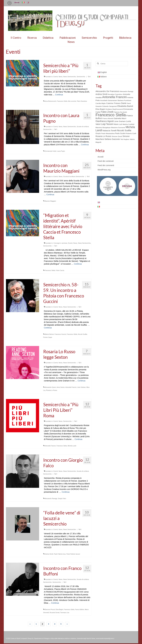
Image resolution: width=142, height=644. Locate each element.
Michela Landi (72, 446)
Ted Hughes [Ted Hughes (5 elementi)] (125, 139)
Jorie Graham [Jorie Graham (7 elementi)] (120, 121)
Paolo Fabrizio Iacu (60, 554)
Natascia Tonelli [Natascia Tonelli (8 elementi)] (110, 131)
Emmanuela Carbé (50, 151)
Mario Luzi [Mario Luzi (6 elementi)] (118, 124)
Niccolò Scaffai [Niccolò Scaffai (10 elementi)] (124, 130)
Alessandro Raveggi (51, 499)
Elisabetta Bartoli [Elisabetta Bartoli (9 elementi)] (125, 106)
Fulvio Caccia (60, 270)
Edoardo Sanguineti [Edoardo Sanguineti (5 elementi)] (110, 106)
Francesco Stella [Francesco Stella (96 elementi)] (111, 115)
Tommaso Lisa (65, 613)
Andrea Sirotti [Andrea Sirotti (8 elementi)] (102, 94)
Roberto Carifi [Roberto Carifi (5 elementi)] (131, 133)
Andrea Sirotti (49, 554)
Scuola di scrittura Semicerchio (74, 176)
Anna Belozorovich (50, 101)
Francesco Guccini (60, 334)
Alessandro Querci (50, 387)
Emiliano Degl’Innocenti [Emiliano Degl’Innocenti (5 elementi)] (114, 109)
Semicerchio (81, 77)
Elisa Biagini (59, 610)
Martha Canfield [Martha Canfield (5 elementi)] (128, 124)
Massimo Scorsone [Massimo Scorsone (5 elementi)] (118, 127)
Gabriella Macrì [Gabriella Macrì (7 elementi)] (120, 118)
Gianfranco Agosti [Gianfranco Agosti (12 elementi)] (105, 121)
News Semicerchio (70, 77)
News (60, 77)
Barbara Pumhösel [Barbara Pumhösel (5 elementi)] (124, 100)
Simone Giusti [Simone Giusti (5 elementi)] (117, 136)
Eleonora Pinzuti (50, 610)
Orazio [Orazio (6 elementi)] (98, 133)
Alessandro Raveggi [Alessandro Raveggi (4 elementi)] (127, 91)
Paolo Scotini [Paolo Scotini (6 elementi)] (120, 133)
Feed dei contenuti (106, 161)
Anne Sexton (61, 387)
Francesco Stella (62, 101)
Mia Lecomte (72, 101)
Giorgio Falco (62, 499)
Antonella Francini (71, 387)
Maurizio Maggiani (50, 201)
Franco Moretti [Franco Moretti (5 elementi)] (108, 118)
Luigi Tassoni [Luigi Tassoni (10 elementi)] (107, 124)
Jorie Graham (81, 387)
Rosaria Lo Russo (52, 390)
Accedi (101, 157)
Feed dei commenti (106, 165)
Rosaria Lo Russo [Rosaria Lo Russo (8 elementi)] (103, 136)
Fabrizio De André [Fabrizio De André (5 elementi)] (120, 112)
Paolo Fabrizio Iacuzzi (73, 554)
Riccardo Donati (55, 613)
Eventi (56, 77)
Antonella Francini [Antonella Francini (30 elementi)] (114, 97)
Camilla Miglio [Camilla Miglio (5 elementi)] (101, 103)
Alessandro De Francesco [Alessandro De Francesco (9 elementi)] (108, 91)
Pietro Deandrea (82, 101)
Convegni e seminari (60, 243)
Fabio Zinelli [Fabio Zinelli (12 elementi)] (107, 112)
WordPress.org (104, 170)
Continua (59, 95)
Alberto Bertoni (49, 334)
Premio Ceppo (48, 337)
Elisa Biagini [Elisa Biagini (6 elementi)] (100, 109)
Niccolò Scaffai (83, 334)
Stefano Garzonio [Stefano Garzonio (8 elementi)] (112, 139)
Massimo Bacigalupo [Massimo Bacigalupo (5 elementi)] (103, 127)
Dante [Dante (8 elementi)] (124, 103)
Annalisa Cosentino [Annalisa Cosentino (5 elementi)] (115, 94)
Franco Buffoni (80, 610)
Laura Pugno (61, 151)
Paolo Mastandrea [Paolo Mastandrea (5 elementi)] (108, 133)
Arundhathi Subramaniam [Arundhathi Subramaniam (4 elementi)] (109, 100)
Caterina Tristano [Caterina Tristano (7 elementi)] (113, 103)
